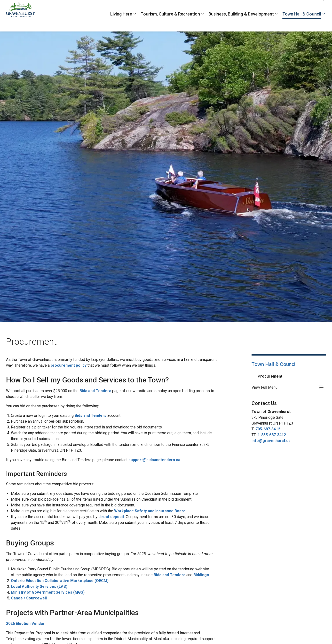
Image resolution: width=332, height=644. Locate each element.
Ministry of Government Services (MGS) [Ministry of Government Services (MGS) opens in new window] (48, 592)
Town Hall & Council (302, 24)
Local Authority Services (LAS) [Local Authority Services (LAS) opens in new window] (39, 586)
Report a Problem (265, 8)
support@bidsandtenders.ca (154, 460)
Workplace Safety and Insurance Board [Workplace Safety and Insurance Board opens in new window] (150, 511)
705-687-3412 (268, 429)
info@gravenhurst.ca (271, 441)
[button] (284, 388)
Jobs (243, 8)
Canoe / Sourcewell (29, 598)
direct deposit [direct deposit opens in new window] (111, 517)
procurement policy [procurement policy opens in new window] (69, 365)
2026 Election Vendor (25, 624)
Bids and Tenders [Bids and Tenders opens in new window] (95, 391)
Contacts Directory (298, 8)
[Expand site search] (321, 8)
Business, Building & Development (241, 24)
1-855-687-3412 (272, 435)
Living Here (121, 24)
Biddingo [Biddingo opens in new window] (201, 575)
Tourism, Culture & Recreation (170, 24)
